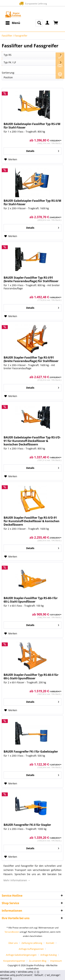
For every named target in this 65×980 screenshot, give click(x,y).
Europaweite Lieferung (32, 3)
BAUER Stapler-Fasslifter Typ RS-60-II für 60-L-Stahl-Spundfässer (31, 677)
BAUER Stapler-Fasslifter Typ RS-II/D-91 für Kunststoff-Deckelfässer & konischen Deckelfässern (32, 521)
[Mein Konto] (47, 23)
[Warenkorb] (56, 23)
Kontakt (50, 943)
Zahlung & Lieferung (32, 943)
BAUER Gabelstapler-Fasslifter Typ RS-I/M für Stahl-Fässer (32, 126)
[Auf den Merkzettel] (11, 159)
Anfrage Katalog (49, 955)
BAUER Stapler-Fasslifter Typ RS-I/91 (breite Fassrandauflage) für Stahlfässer (31, 279)
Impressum (56, 961)
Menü (13, 22)
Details (43, 150)
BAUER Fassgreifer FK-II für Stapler (27, 825)
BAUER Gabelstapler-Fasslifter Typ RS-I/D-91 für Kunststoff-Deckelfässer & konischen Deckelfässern (32, 441)
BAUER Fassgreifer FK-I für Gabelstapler (31, 752)
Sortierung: (8, 73)
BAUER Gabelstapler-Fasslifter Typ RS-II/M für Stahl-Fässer (32, 202)
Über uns (13, 943)
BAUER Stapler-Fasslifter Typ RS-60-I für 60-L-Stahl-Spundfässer (31, 600)
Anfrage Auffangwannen (31, 949)
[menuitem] (13, 23)
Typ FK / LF (10, 62)
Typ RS (8, 55)
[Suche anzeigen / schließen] (39, 23)
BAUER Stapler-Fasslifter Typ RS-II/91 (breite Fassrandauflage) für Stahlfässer (31, 359)
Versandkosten (12, 932)
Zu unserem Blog (38, 961)
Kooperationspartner (14, 961)
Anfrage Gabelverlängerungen (21, 955)
